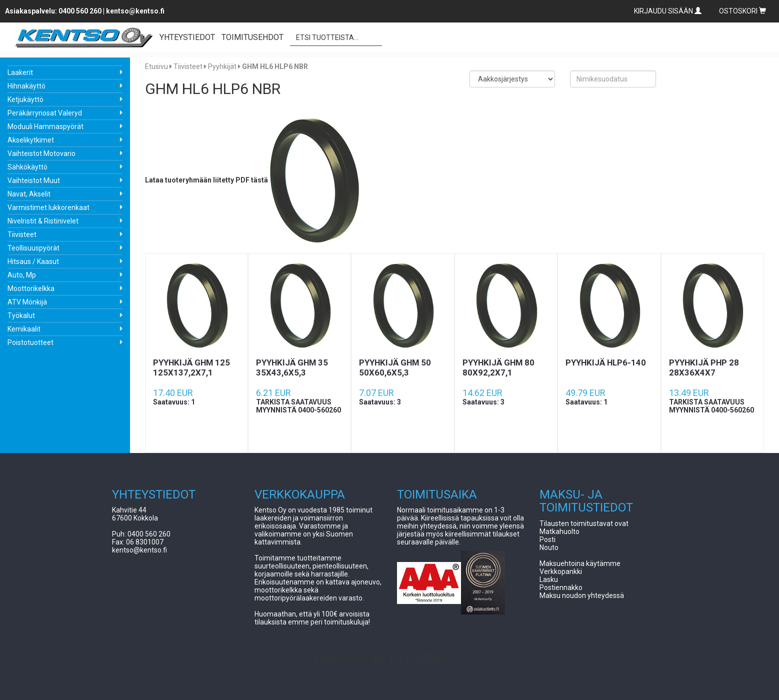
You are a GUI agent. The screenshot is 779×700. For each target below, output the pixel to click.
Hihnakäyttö (26, 86)
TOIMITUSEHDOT (252, 37)
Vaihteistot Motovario (41, 153)
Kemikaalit (24, 329)
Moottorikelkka (31, 288)
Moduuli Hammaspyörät (45, 126)
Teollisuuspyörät (33, 248)
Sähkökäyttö (27, 167)
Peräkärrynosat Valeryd (45, 113)
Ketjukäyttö (25, 99)
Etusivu (156, 66)
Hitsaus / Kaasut (33, 261)
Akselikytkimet (31, 140)
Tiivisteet (22, 234)
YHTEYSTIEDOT (187, 37)
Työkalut (21, 315)
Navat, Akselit (29, 194)
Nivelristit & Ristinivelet (43, 221)
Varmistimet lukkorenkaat (48, 207)
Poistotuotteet (30, 342)
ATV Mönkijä (27, 302)
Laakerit (20, 72)
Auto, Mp (22, 275)
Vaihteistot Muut (34, 180)
